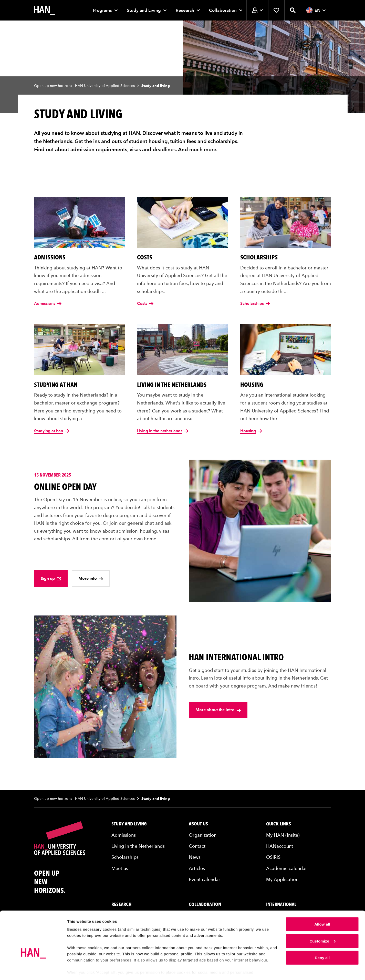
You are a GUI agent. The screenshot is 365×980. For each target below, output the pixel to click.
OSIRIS (273, 857)
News (195, 857)
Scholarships (125, 857)
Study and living (129, 824)
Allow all (322, 908)
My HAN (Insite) (283, 835)
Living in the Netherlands (138, 846)
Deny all (322, 942)
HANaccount (280, 846)
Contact (197, 846)
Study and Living (144, 10)
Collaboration (223, 10)
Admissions (124, 835)
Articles (197, 868)
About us (198, 824)
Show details (79, 970)
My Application (282, 879)
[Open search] (293, 10)
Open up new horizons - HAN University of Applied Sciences (84, 86)
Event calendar (205, 879)
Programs (102, 10)
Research (185, 10)
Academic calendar (287, 868)
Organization (203, 835)
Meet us (120, 868)
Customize (322, 925)
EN (316, 10)
